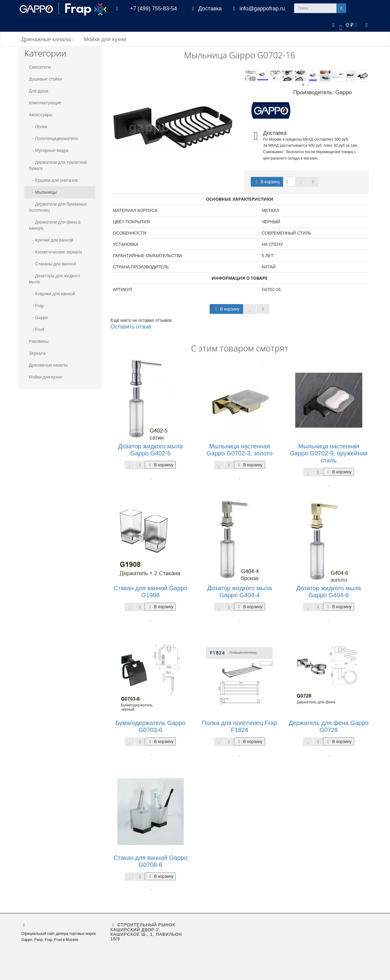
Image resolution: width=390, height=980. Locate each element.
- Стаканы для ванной (52, 264)
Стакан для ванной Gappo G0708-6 (150, 861)
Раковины (39, 341)
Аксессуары (41, 115)
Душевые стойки (45, 79)
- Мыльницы (43, 192)
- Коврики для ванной (52, 294)
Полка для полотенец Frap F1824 (240, 726)
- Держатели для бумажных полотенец (58, 207)
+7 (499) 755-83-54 (153, 9)
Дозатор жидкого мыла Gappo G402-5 (151, 450)
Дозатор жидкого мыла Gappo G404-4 (239, 592)
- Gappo (38, 318)
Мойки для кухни (105, 39)
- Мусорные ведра (49, 150)
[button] (344, 25)
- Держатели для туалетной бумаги (58, 165)
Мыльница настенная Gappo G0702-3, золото (240, 450)
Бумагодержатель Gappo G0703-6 (151, 726)
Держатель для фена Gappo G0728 (329, 726)
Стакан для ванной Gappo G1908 (150, 592)
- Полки (38, 127)
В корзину (267, 182)
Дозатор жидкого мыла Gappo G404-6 (329, 592)
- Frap (36, 306)
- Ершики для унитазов (53, 180)
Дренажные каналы (48, 39)
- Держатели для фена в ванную (55, 225)
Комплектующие (45, 103)
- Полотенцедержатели (53, 138)
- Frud (36, 329)
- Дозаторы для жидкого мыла (54, 279)
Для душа (39, 91)
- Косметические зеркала (55, 252)
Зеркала (37, 353)
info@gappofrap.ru (258, 9)
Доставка (206, 9)
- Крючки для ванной (51, 240)
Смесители (40, 67)
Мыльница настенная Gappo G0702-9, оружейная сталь (329, 453)
